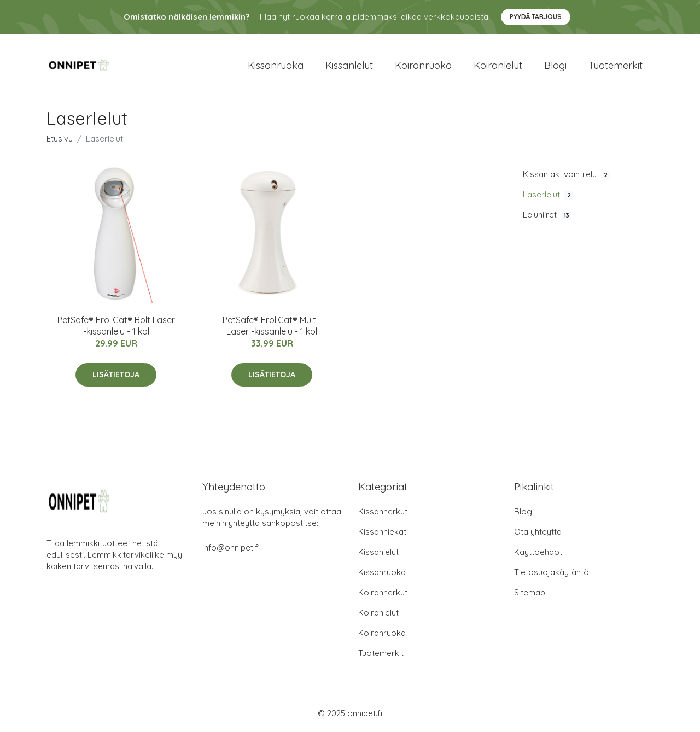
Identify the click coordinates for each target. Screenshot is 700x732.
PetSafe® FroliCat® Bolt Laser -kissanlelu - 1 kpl (116, 326)
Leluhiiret (547, 215)
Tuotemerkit (616, 65)
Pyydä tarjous (536, 17)
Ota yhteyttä (538, 532)
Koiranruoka (423, 65)
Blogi (555, 65)
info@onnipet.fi (231, 547)
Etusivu (60, 139)
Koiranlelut (498, 65)
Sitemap (530, 592)
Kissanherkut (383, 511)
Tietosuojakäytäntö (552, 572)
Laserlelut (548, 195)
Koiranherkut (383, 592)
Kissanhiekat (382, 532)
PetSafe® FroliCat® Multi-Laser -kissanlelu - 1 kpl (272, 326)
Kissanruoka (276, 65)
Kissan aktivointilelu (566, 174)
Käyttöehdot (538, 552)
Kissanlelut (349, 65)
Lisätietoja (116, 374)
